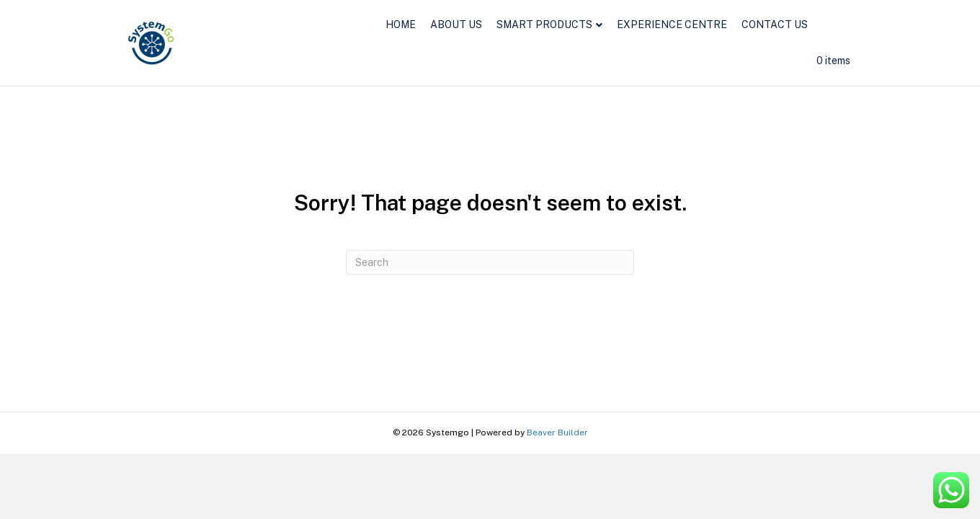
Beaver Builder (557, 432)
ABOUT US (456, 25)
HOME (401, 25)
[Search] (490, 262)
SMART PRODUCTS (544, 25)
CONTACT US (775, 25)
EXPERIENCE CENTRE (672, 25)
